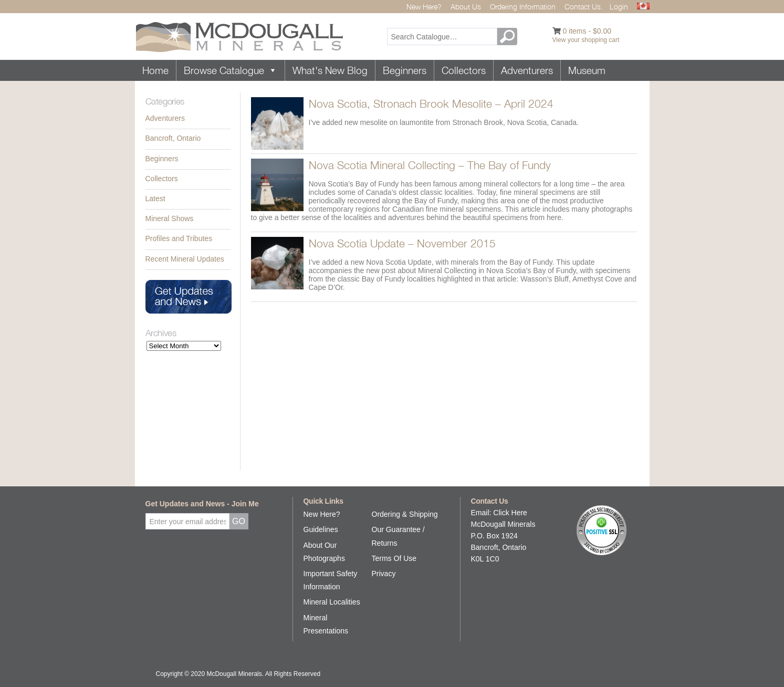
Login (619, 7)
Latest (155, 199)
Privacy (384, 574)
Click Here (510, 513)
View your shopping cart (586, 40)
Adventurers (527, 70)
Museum (587, 70)
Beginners (405, 70)
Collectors (464, 70)
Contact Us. (584, 7)
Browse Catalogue (231, 70)
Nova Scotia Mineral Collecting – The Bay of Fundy (430, 165)
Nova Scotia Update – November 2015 (402, 243)
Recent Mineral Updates (185, 259)
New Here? (424, 7)
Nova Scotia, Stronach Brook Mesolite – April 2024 (431, 103)
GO (509, 37)
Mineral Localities (332, 602)
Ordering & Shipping (405, 514)
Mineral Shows (170, 218)
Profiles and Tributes (179, 238)
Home (155, 70)
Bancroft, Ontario (173, 138)
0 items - (587, 31)
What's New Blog (330, 70)
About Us (466, 7)
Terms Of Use (394, 558)
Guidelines (321, 529)
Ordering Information (523, 7)
